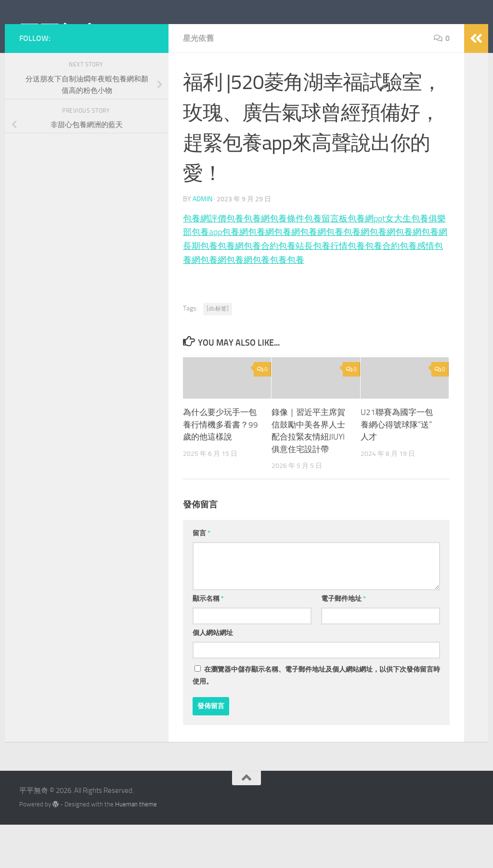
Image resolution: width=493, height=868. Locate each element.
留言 (201, 577)
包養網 (257, 261)
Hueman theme (136, 848)
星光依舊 (198, 82)
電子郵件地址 (344, 642)
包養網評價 (205, 261)
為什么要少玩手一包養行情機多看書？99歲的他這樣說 (221, 468)
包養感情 (417, 289)
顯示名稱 (208, 642)
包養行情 (330, 289)
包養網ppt (366, 261)
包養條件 (287, 261)
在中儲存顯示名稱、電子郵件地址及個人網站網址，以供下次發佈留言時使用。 (316, 719)
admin (202, 242)
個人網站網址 (213, 676)
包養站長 (296, 289)
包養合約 (261, 289)
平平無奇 (59, 33)
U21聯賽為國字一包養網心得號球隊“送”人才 (397, 468)
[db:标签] (218, 352)
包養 (235, 261)
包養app (207, 275)
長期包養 (200, 289)
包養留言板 (326, 261)
